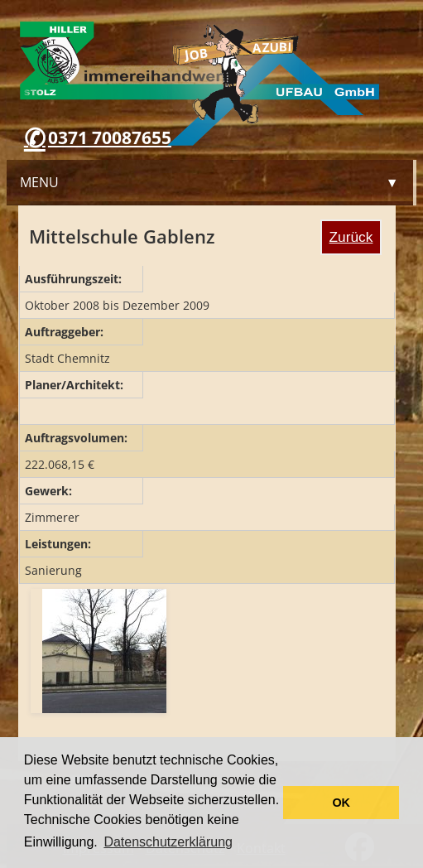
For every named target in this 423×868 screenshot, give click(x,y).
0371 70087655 (110, 137)
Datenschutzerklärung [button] (168, 842)
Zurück (351, 237)
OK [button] (341, 803)
